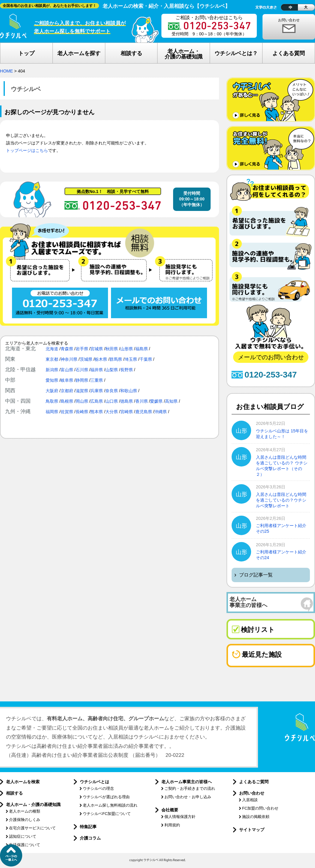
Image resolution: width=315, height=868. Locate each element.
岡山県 (82, 401)
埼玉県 (131, 359)
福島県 (142, 349)
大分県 (112, 412)
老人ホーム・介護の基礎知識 (33, 804)
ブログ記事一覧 (256, 575)
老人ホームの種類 (25, 811)
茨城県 (86, 359)
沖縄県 (160, 412)
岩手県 (82, 349)
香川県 (142, 401)
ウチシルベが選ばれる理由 (106, 797)
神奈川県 (69, 359)
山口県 (112, 401)
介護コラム (90, 838)
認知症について (23, 836)
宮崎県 (127, 412)
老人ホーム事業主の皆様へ (187, 782)
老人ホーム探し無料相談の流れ (110, 805)
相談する (14, 793)
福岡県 (52, 412)
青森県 (67, 349)
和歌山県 (129, 391)
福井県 (97, 370)
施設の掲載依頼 (256, 817)
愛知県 (52, 380)
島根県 (67, 401)
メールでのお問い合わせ (271, 357)
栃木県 (101, 359)
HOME (6, 71)
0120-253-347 (271, 375)
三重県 (97, 380)
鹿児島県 (144, 412)
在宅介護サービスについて (32, 828)
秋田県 (112, 349)
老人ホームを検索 (23, 782)
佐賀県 (67, 412)
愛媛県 (156, 401)
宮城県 (97, 349)
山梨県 (112, 370)
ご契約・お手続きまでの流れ (190, 788)
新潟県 (52, 370)
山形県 (127, 349)
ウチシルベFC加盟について (107, 814)
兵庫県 (97, 391)
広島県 (97, 401)
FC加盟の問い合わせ (260, 808)
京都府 (67, 391)
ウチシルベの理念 (98, 788)
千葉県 (146, 359)
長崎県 (82, 412)
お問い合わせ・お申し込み (188, 797)
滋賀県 (82, 391)
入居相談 (250, 800)
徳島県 (127, 401)
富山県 (67, 370)
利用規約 (172, 825)
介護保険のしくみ (25, 820)
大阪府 (52, 391)
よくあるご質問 (254, 782)
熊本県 (97, 412)
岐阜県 (67, 380)
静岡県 (82, 380)
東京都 (52, 359)
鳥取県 (52, 401)
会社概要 (170, 810)
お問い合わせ (289, 20)
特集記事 (88, 827)
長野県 (127, 370)
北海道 (52, 349)
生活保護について (25, 845)
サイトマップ (252, 830)
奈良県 (112, 391)
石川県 (82, 370)
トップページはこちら (27, 151)
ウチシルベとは (94, 782)
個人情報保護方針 (180, 817)
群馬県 (116, 359)
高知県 (171, 401)
